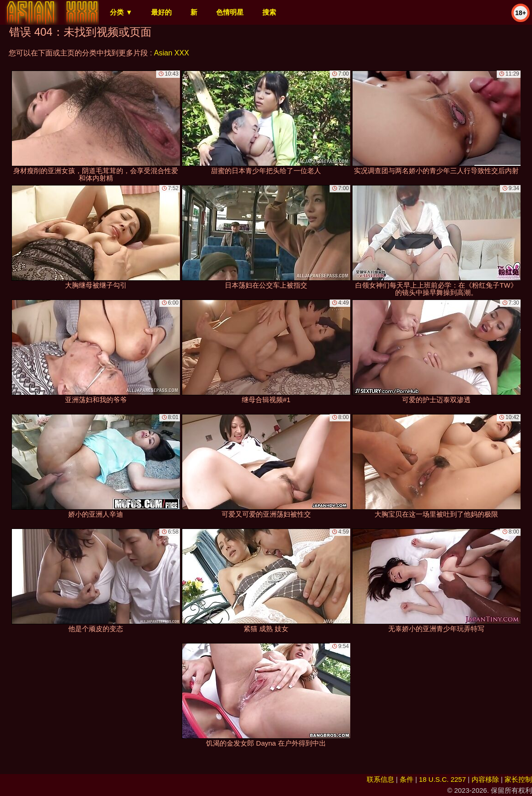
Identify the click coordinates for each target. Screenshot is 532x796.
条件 (407, 779)
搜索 (269, 12)
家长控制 (518, 779)
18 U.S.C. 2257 (442, 779)
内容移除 (485, 779)
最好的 (161, 12)
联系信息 (380, 779)
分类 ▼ (121, 12)
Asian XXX (171, 53)
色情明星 (230, 12)
